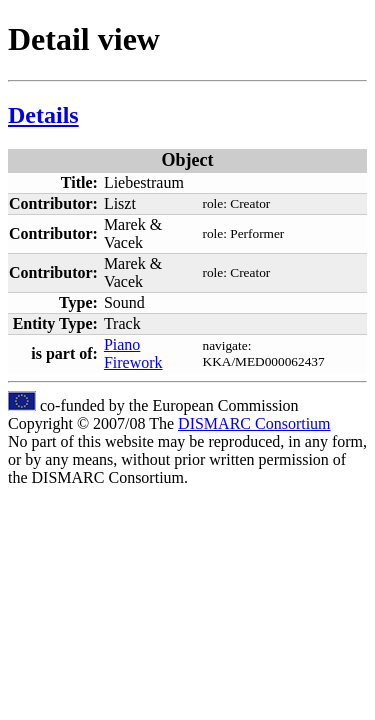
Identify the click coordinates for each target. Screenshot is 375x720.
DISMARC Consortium (254, 423)
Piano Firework (133, 353)
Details (43, 115)
